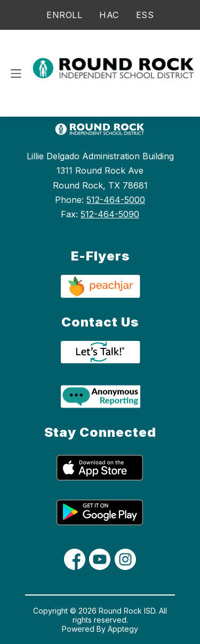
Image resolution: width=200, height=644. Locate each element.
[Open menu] (16, 74)
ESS (145, 15)
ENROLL (64, 15)
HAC (109, 15)
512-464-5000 (116, 200)
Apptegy (123, 629)
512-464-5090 (110, 214)
